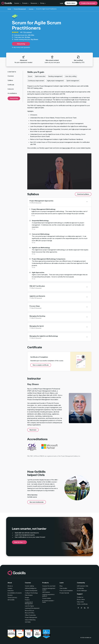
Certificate (11, 85)
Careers (10, 588)
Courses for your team (49, 586)
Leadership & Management (29, 603)
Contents (12, 72)
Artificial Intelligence (31, 588)
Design (27, 597)
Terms (9, 597)
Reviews (10, 595)
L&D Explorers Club (83, 586)
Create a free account (88, 3)
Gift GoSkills (11, 600)
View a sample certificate (41, 365)
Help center (80, 602)
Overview (11, 76)
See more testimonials (37, 502)
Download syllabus (83, 194)
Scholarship (80, 588)
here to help (66, 148)
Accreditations (12, 93)
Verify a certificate (82, 604)
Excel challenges (82, 591)
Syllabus (10, 80)
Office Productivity (30, 615)
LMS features (46, 592)
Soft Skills (28, 622)
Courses (31, 9)
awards (19, 593)
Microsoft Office (30, 613)
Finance (27, 600)
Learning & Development (32, 608)
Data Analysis (29, 595)
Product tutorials (64, 593)
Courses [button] (18, 3)
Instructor (11, 89)
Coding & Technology (31, 593)
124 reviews (27, 32)
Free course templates (66, 591)
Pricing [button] (43, 3)
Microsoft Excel (29, 611)
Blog (61, 586)
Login (62, 3)
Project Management (20, 9)
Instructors (11, 591)
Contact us (80, 597)
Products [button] (26, 3)
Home (9, 9)
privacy (15, 597)
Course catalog (29, 586)
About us (10, 586)
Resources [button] (35, 3)
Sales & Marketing (30, 620)
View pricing (21, 44)
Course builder (47, 598)
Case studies (63, 588)
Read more (33, 430)
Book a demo (71, 3)
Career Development (31, 591)
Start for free (19, 542)
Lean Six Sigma (29, 606)
